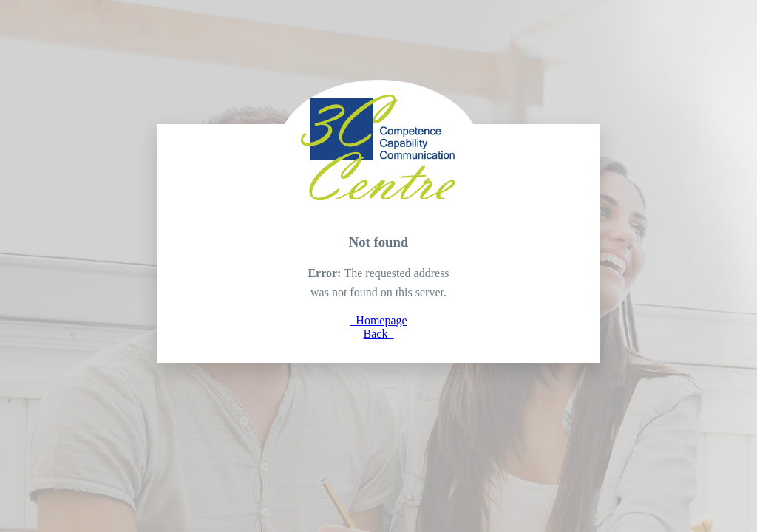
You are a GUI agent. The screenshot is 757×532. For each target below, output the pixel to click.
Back (379, 334)
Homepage (378, 320)
